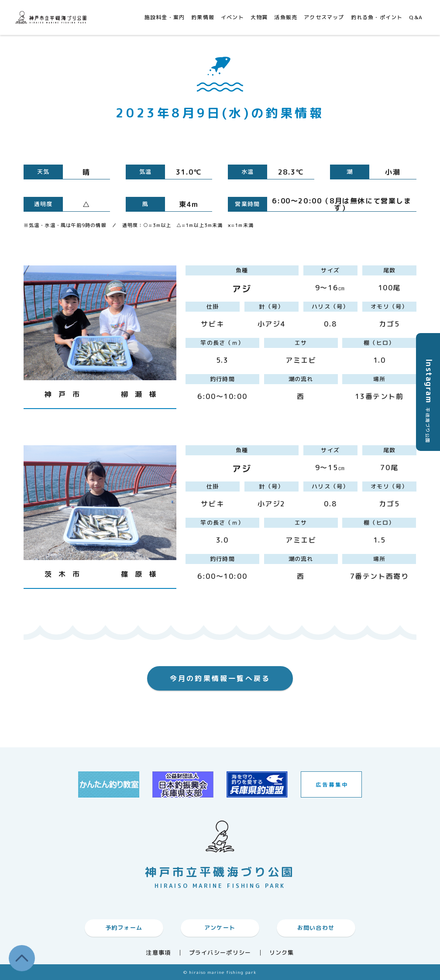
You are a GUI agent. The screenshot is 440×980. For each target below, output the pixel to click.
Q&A (416, 17)
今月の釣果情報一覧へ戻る (220, 678)
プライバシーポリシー (220, 953)
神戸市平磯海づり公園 (52, 17)
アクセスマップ (324, 17)
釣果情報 (203, 17)
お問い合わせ (316, 928)
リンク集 (282, 953)
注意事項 (158, 953)
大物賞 (259, 17)
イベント (232, 17)
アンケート (220, 928)
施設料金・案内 (165, 17)
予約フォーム (124, 928)
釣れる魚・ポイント (377, 17)
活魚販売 (286, 17)
